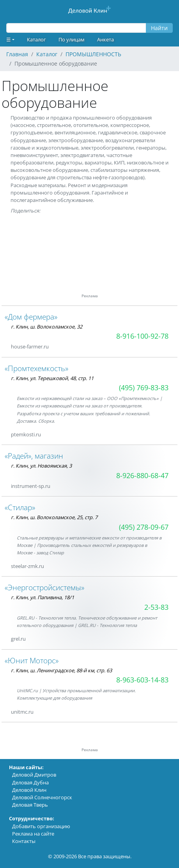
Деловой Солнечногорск (42, 797)
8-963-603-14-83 (142, 680)
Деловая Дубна (30, 782)
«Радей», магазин (34, 456)
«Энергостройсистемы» (44, 587)
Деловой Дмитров (34, 775)
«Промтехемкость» (36, 368)
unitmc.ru (22, 712)
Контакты (24, 841)
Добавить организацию (41, 826)
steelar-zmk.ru (27, 566)
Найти (159, 28)
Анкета (105, 39)
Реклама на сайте (33, 834)
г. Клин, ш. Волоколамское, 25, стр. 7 (54, 517)
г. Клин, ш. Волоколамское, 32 (47, 327)
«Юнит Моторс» (32, 660)
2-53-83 (156, 607)
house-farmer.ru (30, 346)
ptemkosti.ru (26, 434)
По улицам (72, 39)
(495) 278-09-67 (144, 527)
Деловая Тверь (30, 805)
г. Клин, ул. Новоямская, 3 (41, 466)
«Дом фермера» (31, 317)
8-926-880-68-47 (142, 475)
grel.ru (18, 639)
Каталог (36, 39)
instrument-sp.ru (31, 486)
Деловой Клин (29, 790)
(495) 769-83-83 (144, 388)
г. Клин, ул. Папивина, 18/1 (43, 597)
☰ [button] (9, 39)
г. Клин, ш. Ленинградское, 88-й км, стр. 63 (61, 670)
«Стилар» (20, 507)
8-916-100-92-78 (142, 336)
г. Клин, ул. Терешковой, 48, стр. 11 (52, 378)
